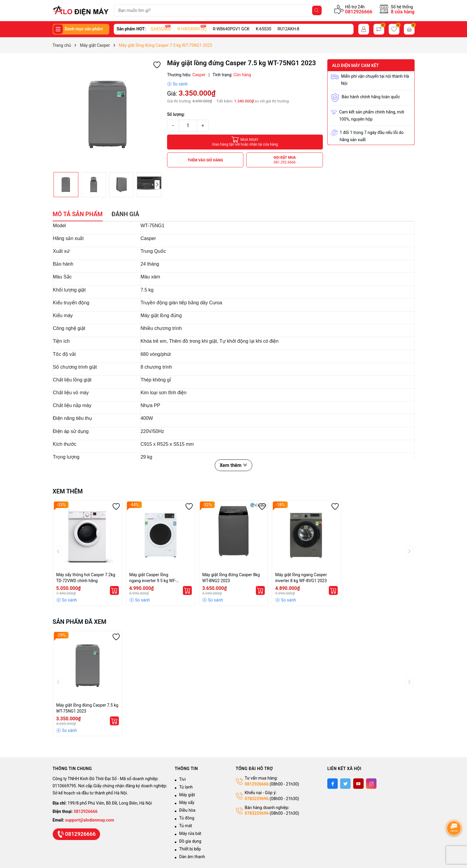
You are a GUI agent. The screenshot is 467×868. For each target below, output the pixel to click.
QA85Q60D (161, 29)
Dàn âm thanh (192, 857)
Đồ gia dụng (190, 841)
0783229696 (257, 799)
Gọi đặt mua (285, 160)
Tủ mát (186, 826)
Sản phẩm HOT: (131, 29)
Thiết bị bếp (190, 849)
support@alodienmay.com (90, 820)
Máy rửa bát (190, 833)
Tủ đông (187, 818)
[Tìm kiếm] (317, 10)
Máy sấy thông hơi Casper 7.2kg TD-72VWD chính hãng (86, 578)
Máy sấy (187, 802)
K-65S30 (264, 29)
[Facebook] (333, 784)
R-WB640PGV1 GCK (231, 29)
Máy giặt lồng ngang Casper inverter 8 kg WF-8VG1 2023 (301, 578)
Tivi (183, 779)
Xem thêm (233, 465)
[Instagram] (371, 784)
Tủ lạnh (186, 787)
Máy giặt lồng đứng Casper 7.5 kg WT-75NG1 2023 (87, 708)
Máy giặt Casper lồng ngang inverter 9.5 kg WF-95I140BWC (153, 578)
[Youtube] (358, 784)
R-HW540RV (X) (192, 29)
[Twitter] (345, 784)
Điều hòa (187, 810)
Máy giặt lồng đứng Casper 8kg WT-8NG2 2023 (231, 578)
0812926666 (359, 12)
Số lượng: (176, 114)
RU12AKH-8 (288, 29)
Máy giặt (187, 795)
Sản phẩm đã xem (80, 622)
